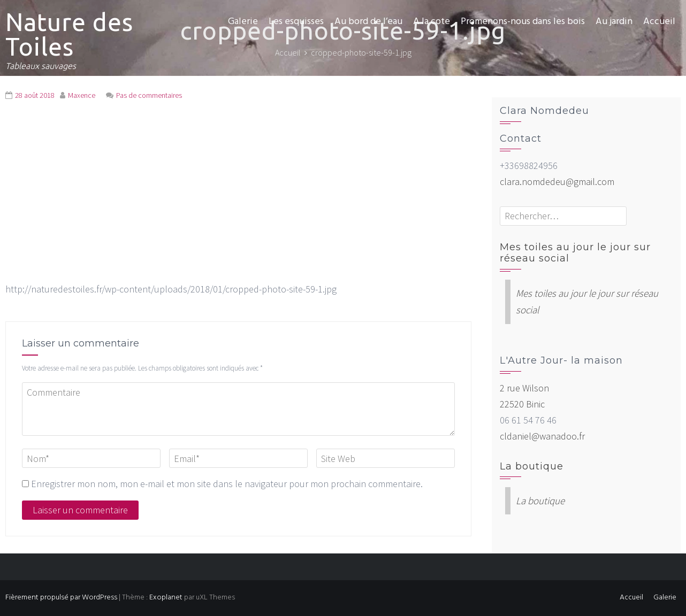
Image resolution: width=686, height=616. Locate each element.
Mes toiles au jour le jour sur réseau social (575, 253)
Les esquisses (296, 22)
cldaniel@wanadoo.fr (542, 436)
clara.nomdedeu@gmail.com (557, 182)
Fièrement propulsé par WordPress (61, 598)
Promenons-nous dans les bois (523, 22)
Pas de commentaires (149, 95)
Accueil (659, 22)
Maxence (82, 95)
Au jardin (614, 22)
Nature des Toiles (69, 34)
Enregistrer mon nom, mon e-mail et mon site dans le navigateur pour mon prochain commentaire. (227, 484)
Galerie (243, 22)
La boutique (532, 466)
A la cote (432, 22)
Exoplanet (166, 598)
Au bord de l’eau (368, 22)
